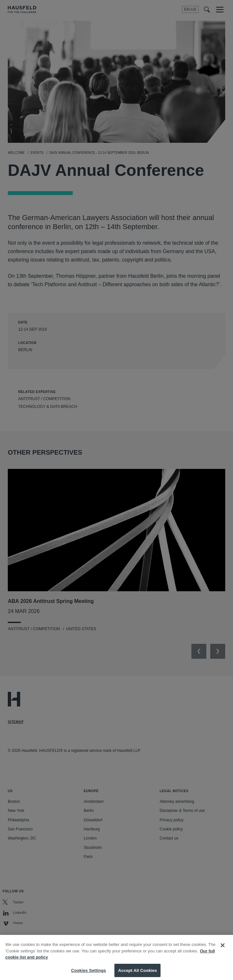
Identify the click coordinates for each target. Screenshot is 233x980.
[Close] (223, 949)
